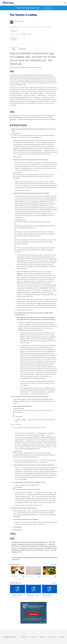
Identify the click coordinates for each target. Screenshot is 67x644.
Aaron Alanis (30, 597)
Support (62, 637)
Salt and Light (47, 595)
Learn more (48, 8)
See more (54, 565)
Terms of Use (51, 637)
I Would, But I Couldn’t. (34, 595)
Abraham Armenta (47, 597)
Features (25, 637)
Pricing (33, 637)
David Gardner (15, 597)
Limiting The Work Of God (19, 595)
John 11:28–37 (14, 31)
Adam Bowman (19, 21)
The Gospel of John (15, 27)
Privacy (41, 637)
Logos (14, 637)
